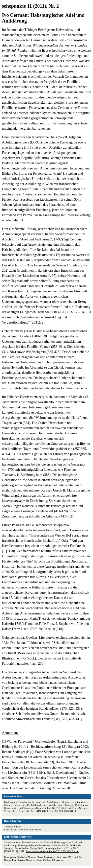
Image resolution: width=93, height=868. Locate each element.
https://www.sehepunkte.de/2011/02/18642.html (52, 851)
